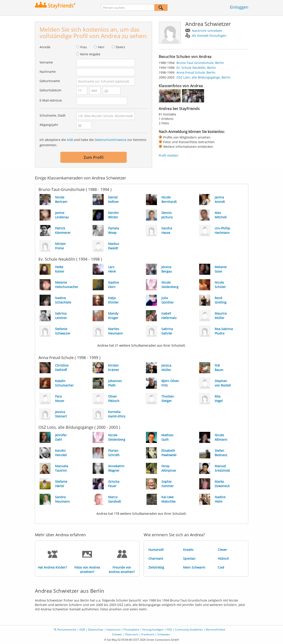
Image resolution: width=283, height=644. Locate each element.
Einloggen (239, 7)
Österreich (132, 634)
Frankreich (148, 634)
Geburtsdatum (50, 90)
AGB (70, 140)
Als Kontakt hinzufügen (209, 36)
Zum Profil (94, 157)
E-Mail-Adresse (51, 100)
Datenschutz (96, 630)
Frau (84, 47)
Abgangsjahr (49, 125)
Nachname (48, 72)
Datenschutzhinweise (111, 140)
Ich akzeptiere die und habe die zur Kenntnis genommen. (93, 142)
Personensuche (67, 630)
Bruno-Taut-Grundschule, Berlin (200, 63)
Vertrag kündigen (153, 630)
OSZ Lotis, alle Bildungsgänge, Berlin (203, 77)
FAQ (169, 630)
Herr (101, 47)
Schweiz (117, 634)
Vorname (46, 62)
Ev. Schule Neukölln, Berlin (196, 68)
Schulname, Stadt (53, 115)
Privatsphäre (131, 630)
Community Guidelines (189, 630)
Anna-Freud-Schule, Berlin (196, 72)
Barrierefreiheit (215, 630)
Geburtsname (50, 81)
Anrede (45, 47)
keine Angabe (90, 54)
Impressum (114, 630)
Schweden (164, 634)
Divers (120, 47)
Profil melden (169, 155)
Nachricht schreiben (207, 31)
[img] (170, 96)
